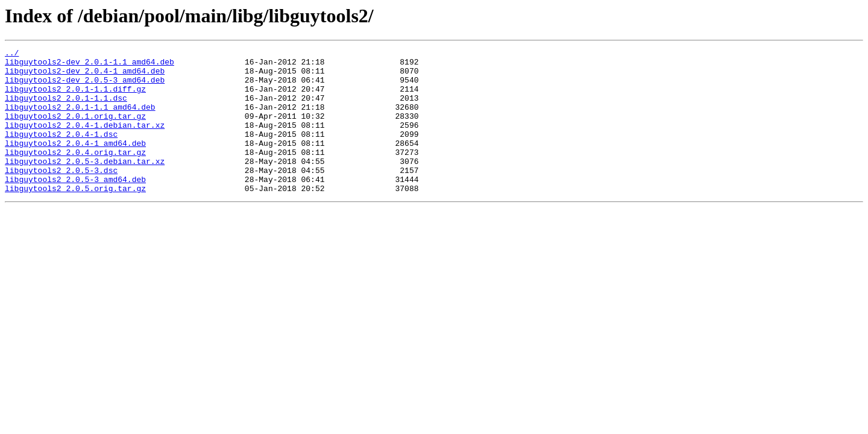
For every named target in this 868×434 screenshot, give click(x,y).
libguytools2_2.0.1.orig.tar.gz (75, 130)
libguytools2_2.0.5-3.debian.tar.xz (85, 184)
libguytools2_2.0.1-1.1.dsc (66, 108)
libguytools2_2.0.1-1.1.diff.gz (75, 98)
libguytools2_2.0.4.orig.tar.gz (75, 174)
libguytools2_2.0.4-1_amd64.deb (75, 163)
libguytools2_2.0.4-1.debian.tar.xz (85, 141)
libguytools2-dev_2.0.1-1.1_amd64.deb (90, 65)
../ (12, 54)
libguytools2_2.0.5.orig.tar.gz (75, 217)
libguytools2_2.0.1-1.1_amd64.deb (80, 119)
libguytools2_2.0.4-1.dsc (61, 152)
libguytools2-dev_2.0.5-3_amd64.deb (85, 87)
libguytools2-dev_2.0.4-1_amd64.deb (85, 76)
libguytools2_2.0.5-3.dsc (61, 195)
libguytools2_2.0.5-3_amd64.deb (75, 206)
